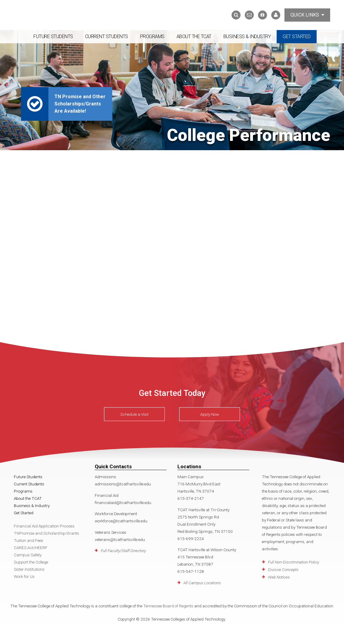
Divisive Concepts (283, 570)
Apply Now (210, 414)
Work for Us (24, 576)
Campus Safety (28, 555)
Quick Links (307, 15)
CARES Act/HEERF (31, 548)
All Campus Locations (202, 583)
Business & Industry (247, 36)
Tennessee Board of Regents (168, 606)
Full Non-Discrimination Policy (293, 562)
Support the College (31, 562)
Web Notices (279, 577)
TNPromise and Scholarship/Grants (46, 533)
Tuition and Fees (29, 540)
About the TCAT (194, 36)
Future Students (53, 36)
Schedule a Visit (134, 414)
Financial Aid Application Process (44, 526)
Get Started (297, 36)
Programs (152, 36)
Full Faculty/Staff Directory (123, 551)
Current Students (107, 36)
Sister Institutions (29, 569)
